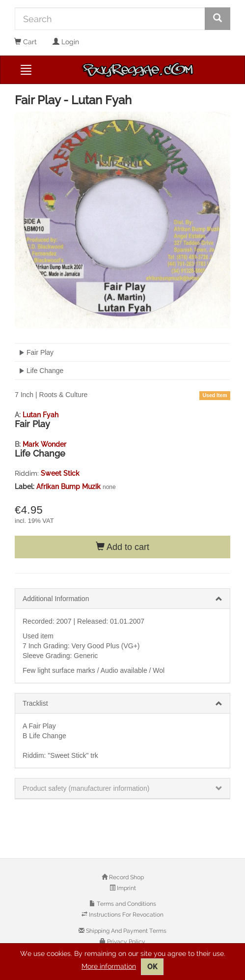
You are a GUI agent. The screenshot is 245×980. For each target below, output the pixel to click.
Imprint (126, 888)
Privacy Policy (125, 942)
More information (109, 966)
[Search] (110, 19)
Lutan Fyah (41, 415)
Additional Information (56, 599)
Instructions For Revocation (125, 915)
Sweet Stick (60, 473)
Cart (26, 42)
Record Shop (126, 877)
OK (152, 967)
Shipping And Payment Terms (125, 931)
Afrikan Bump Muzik (69, 487)
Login (66, 42)
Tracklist (35, 703)
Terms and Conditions (126, 904)
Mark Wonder (44, 444)
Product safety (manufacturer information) (86, 788)
